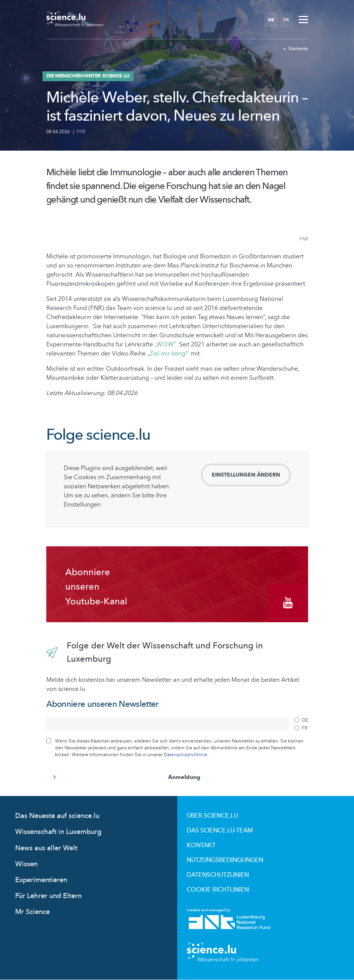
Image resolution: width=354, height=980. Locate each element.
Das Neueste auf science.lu (57, 816)
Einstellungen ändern (246, 475)
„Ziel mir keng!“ (168, 354)
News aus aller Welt (46, 848)
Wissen (26, 864)
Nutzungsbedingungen (225, 860)
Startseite (296, 49)
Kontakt (201, 845)
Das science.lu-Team (220, 831)
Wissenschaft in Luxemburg (58, 832)
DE (271, 20)
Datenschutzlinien (218, 875)
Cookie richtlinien (218, 890)
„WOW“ (164, 344)
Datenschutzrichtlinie (186, 755)
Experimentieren (41, 880)
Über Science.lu (212, 816)
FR (286, 20)
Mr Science (32, 912)
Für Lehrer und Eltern (48, 896)
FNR (81, 132)
